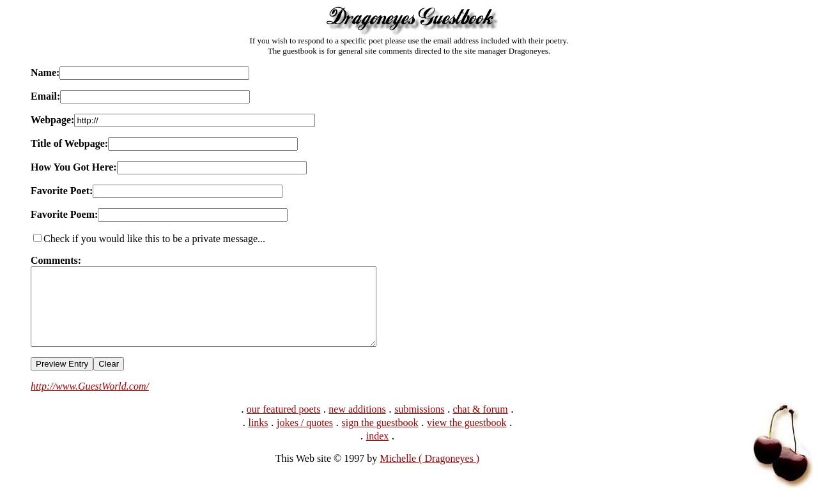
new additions (357, 424)
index (378, 451)
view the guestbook (467, 438)
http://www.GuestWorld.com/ (90, 401)
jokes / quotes (305, 438)
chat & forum (480, 424)
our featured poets (284, 424)
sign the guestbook (380, 438)
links (258, 438)
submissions (419, 424)
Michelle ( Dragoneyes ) (429, 474)
